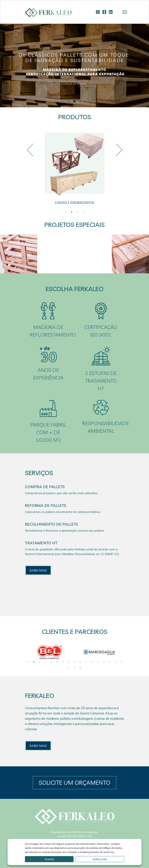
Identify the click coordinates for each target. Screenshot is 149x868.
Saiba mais (100, 859)
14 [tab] (104, 662)
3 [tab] (80, 101)
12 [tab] (92, 662)
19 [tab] (75, 667)
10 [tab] (80, 662)
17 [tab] (121, 662)
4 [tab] (83, 212)
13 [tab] (98, 662)
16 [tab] (115, 662)
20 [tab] (80, 667)
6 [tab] (57, 662)
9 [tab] (75, 662)
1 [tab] (69, 101)
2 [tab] (75, 101)
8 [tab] (69, 662)
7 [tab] (63, 662)
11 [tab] (86, 662)
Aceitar (49, 859)
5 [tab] (51, 662)
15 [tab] (110, 662)
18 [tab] (69, 667)
